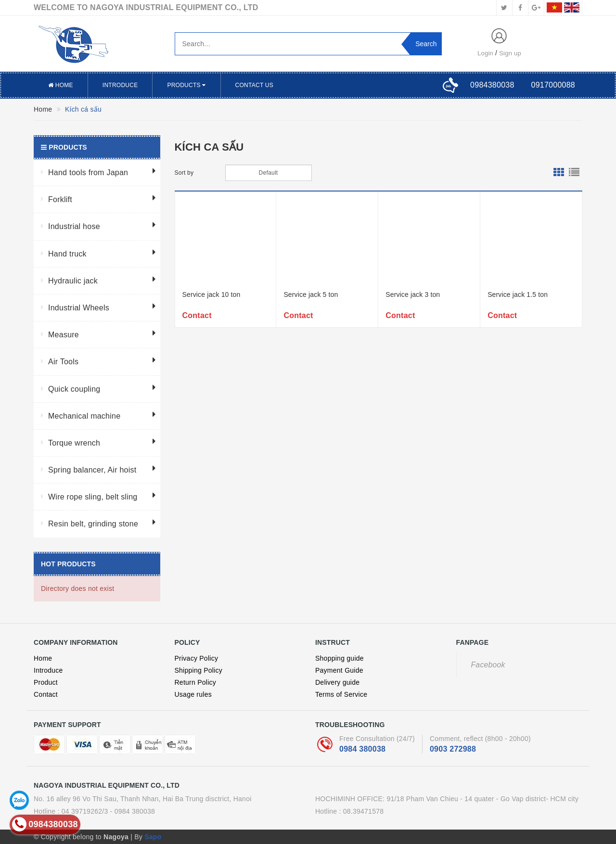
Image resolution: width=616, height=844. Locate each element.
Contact (46, 694)
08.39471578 (364, 811)
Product (46, 682)
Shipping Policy (199, 670)
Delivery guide (337, 682)
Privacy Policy (197, 658)
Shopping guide (340, 658)
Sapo (153, 837)
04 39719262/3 (85, 811)
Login (485, 53)
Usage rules (193, 694)
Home (61, 85)
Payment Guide (339, 670)
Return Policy (196, 682)
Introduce (120, 85)
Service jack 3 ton (413, 294)
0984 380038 (362, 749)
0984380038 (492, 85)
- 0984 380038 (133, 811)
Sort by (184, 173)
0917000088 (553, 85)
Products (186, 85)
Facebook (488, 665)
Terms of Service (341, 694)
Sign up (510, 53)
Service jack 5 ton (311, 294)
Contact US (254, 85)
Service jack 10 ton (212, 294)
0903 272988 (453, 749)
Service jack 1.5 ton (518, 294)
